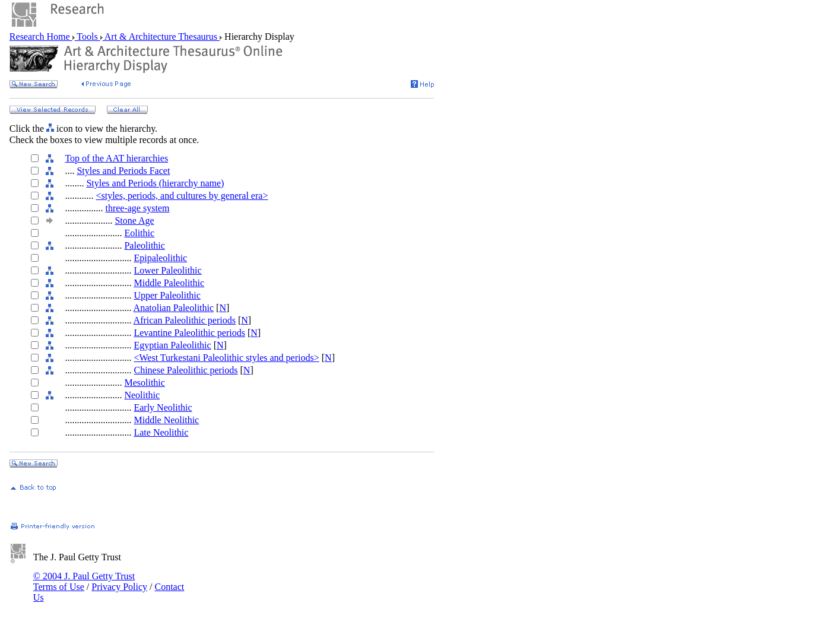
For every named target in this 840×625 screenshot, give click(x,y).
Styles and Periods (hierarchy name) (155, 183)
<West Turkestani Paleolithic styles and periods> (226, 358)
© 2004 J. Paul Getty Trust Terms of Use (84, 581)
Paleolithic (144, 245)
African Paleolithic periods (185, 320)
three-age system (137, 208)
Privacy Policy (119, 587)
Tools (88, 37)
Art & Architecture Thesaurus (161, 37)
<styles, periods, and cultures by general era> (182, 196)
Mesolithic (144, 383)
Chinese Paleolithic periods (186, 370)
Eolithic (139, 233)
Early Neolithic (163, 407)
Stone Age (134, 221)
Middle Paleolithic (169, 283)
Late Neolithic (161, 432)
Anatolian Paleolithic (174, 308)
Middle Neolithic (166, 420)
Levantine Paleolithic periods (189, 333)
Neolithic (142, 395)
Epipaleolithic (160, 258)
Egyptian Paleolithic (172, 345)
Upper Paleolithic (167, 295)
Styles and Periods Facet (123, 171)
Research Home (41, 37)
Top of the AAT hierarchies (116, 158)
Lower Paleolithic (167, 270)
